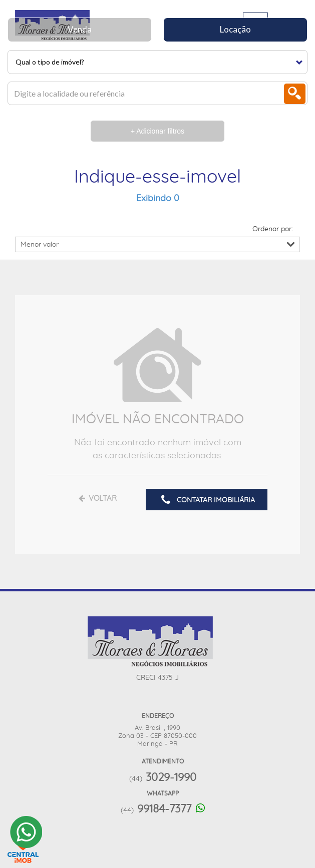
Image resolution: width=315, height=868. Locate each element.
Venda (80, 29)
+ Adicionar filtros (157, 131)
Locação (235, 29)
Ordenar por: (273, 229)
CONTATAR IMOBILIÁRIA (207, 500)
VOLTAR (97, 499)
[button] (157, 62)
